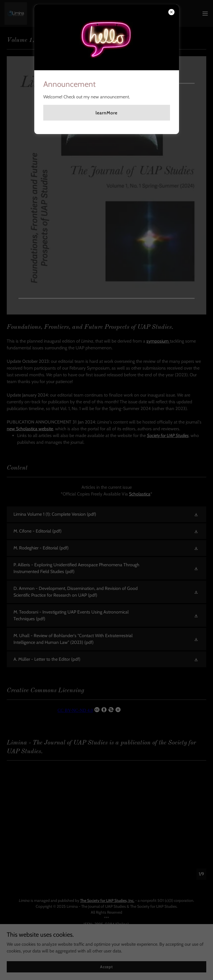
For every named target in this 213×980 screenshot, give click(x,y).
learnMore (107, 113)
